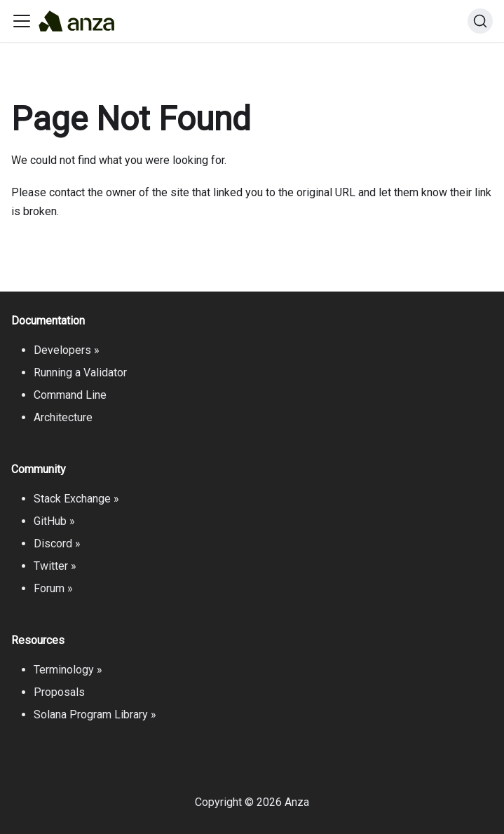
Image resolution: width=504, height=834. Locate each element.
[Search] (480, 21)
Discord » (57, 544)
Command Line (70, 395)
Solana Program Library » (95, 715)
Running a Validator (80, 372)
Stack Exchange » (76, 499)
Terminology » (68, 670)
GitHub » (54, 521)
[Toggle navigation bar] (22, 21)
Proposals (59, 692)
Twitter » (55, 566)
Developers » (67, 350)
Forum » (53, 588)
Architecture (63, 417)
